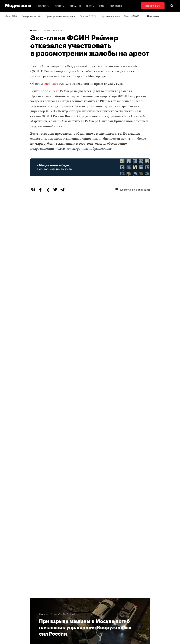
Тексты (90, 6)
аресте (54, 91)
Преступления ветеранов (60, 16)
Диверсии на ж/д (31, 16)
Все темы (153, 16)
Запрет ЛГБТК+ (89, 16)
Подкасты (116, 6)
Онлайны (75, 6)
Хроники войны (111, 16)
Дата (102, 6)
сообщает (51, 84)
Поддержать (153, 6)
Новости (44, 6)
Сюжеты (60, 6)
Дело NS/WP (131, 16)
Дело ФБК (11, 16)
